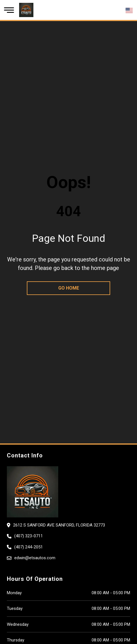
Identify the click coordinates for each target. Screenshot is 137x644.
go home (69, 288)
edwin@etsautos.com (35, 558)
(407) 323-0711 (29, 536)
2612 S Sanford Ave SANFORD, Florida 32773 (59, 525)
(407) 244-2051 (29, 547)
